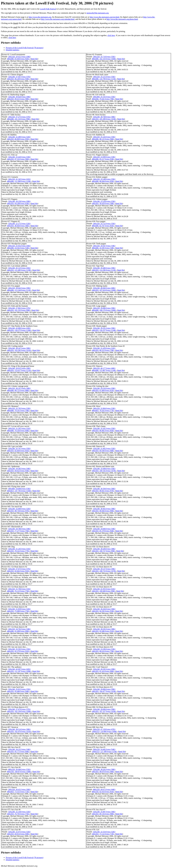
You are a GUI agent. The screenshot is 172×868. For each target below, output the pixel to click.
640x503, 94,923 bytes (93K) (18, 471)
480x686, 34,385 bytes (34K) (103, 248)
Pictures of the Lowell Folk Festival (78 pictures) (25, 48)
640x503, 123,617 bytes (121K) (19, 370)
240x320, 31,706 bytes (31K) (19, 589)
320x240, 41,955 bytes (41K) (104, 589)
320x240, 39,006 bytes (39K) (104, 709)
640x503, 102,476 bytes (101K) (19, 731)
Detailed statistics (12, 50)
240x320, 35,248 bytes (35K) (104, 179)
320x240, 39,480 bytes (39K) (104, 268)
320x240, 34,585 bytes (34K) (19, 469)
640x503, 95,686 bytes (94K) (18, 691)
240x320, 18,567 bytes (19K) (104, 246)
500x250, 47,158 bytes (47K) (104, 729)
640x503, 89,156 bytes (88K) (103, 814)
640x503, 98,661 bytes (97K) (103, 491)
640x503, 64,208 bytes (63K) (18, 204)
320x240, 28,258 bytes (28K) (19, 201)
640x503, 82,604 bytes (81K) (18, 451)
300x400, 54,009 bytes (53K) (19, 489)
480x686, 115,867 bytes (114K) (104, 370)
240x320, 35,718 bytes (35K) (104, 57)
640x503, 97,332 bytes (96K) (18, 159)
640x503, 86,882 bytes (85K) (103, 431)
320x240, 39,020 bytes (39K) (19, 97)
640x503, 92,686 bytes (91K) (103, 631)
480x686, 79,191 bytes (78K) (18, 411)
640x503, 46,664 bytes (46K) (18, 226)
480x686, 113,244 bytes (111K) (19, 290)
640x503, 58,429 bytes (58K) (103, 204)
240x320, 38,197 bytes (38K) (19, 388)
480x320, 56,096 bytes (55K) (19, 769)
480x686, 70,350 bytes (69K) (18, 431)
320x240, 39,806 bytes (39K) (104, 689)
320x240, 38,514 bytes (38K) (19, 729)
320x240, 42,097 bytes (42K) (19, 669)
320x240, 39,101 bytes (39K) (104, 328)
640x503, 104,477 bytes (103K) (104, 691)
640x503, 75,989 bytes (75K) (18, 611)
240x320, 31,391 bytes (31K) (19, 428)
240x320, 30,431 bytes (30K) (19, 789)
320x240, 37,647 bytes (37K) (19, 77)
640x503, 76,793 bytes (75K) (18, 814)
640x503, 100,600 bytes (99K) (104, 591)
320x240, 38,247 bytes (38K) (19, 348)
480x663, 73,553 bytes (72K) (18, 792)
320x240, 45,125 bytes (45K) (19, 268)
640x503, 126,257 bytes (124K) (104, 330)
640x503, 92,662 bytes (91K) (18, 571)
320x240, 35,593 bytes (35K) (19, 649)
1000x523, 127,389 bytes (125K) (105, 752)
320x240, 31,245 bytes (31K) (19, 549)
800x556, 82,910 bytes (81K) (103, 792)
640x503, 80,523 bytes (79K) (103, 350)
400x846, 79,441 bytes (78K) (103, 99)
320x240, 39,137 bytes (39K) (104, 569)
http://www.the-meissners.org (40, 17)
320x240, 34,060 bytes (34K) (104, 529)
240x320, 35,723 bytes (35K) (104, 224)
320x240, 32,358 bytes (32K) (19, 812)
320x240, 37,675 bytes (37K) (19, 569)
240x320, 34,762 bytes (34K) (19, 629)
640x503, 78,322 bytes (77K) (18, 551)
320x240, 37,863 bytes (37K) (19, 308)
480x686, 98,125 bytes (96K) (103, 139)
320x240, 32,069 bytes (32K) (19, 509)
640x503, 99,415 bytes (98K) (18, 99)
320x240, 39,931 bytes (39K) (19, 368)
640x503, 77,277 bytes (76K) (18, 531)
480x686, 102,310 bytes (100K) (104, 59)
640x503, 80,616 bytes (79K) (103, 651)
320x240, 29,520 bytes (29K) (104, 388)
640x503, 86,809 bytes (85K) (18, 139)
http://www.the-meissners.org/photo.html (122, 19)
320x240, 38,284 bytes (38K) (104, 549)
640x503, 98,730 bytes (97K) (18, 511)
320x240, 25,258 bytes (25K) (104, 201)
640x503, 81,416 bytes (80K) (103, 671)
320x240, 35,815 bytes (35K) (19, 689)
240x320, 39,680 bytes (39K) (104, 308)
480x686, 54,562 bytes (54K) (18, 248)
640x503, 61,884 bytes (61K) (103, 390)
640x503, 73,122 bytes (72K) (103, 834)
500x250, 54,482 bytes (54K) (104, 749)
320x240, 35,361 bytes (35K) (104, 428)
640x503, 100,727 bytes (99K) (104, 551)
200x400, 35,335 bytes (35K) (104, 97)
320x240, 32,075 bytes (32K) (19, 832)
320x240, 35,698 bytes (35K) (104, 469)
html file (34, 59)
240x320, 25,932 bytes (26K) (19, 246)
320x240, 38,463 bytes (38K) (104, 509)
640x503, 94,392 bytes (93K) (103, 611)
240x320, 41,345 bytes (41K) (19, 179)
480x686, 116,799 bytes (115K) (104, 79)
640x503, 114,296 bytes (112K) (104, 270)
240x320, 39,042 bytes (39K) (19, 288)
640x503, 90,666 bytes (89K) (103, 511)
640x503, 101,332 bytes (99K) (19, 310)
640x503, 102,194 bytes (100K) (19, 711)
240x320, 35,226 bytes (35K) (104, 137)
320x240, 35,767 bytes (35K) (19, 449)
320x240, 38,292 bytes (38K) (104, 629)
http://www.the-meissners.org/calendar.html (58, 19)
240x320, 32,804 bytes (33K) (104, 408)
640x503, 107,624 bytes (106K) (104, 290)
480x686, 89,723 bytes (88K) (18, 390)
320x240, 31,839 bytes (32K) (19, 609)
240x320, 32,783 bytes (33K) (19, 408)
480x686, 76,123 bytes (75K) (18, 591)
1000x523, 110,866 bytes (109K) (104, 731)
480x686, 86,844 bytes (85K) (103, 181)
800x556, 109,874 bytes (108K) (19, 772)
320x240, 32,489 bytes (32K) (19, 137)
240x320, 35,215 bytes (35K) (104, 77)
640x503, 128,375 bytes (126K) (19, 330)
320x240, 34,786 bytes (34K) (19, 529)
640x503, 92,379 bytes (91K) (18, 651)
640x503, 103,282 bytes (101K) (19, 350)
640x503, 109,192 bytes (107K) (104, 471)
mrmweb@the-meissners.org (98, 13)
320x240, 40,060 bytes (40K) (104, 288)
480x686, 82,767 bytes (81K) (103, 226)
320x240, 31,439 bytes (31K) (104, 348)
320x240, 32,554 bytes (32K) (104, 832)
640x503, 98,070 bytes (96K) (103, 772)
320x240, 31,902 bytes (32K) (104, 449)
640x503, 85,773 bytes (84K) (18, 752)
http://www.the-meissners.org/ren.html (104, 17)
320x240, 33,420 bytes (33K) (19, 157)
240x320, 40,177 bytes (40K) (104, 368)
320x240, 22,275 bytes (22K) (19, 224)
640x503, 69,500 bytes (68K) (103, 451)
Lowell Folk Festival (48, 9)
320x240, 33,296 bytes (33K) (104, 649)
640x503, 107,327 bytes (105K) (104, 711)
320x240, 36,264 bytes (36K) (104, 609)
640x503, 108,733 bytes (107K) (104, 571)
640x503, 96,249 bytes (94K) (18, 79)
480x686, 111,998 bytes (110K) (19, 181)
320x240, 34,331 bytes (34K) (19, 749)
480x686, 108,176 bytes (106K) (104, 310)
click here (111, 35)
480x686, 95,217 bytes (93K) (103, 159)
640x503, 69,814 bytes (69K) (18, 834)
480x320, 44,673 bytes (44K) (104, 789)
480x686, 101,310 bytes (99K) (19, 119)
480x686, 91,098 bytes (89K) (18, 631)
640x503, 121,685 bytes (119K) (19, 270)
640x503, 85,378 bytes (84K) (103, 531)
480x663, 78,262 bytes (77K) (103, 411)
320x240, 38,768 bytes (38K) (104, 117)
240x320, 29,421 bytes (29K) (19, 57)
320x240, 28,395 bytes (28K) (104, 669)
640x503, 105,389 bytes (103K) (104, 119)
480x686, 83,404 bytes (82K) (18, 59)
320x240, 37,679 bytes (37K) (19, 709)
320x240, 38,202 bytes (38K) (104, 769)
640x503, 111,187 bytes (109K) (19, 671)
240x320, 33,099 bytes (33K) (104, 157)
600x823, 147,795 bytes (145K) (19, 491)
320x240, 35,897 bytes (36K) (104, 812)
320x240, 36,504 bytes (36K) (104, 489)
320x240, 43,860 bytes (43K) (19, 328)
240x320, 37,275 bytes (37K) (19, 117)
